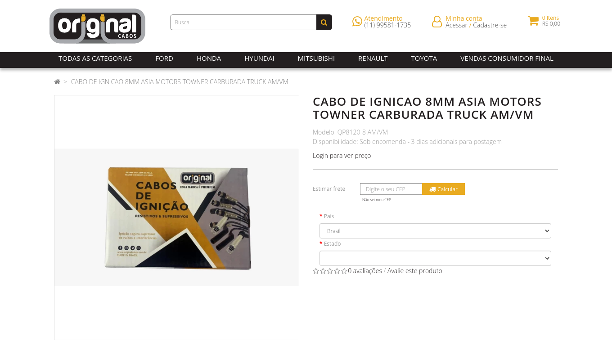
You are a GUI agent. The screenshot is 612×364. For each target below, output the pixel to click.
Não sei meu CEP (377, 200)
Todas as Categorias (95, 58)
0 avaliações (365, 271)
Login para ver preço (342, 155)
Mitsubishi (316, 58)
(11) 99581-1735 (388, 27)
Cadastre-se (490, 27)
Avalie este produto (415, 271)
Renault (373, 58)
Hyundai (259, 58)
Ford (164, 58)
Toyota (424, 58)
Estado (333, 244)
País (329, 216)
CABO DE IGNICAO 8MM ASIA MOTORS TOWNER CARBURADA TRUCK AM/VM (180, 82)
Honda (209, 58)
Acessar (457, 27)
